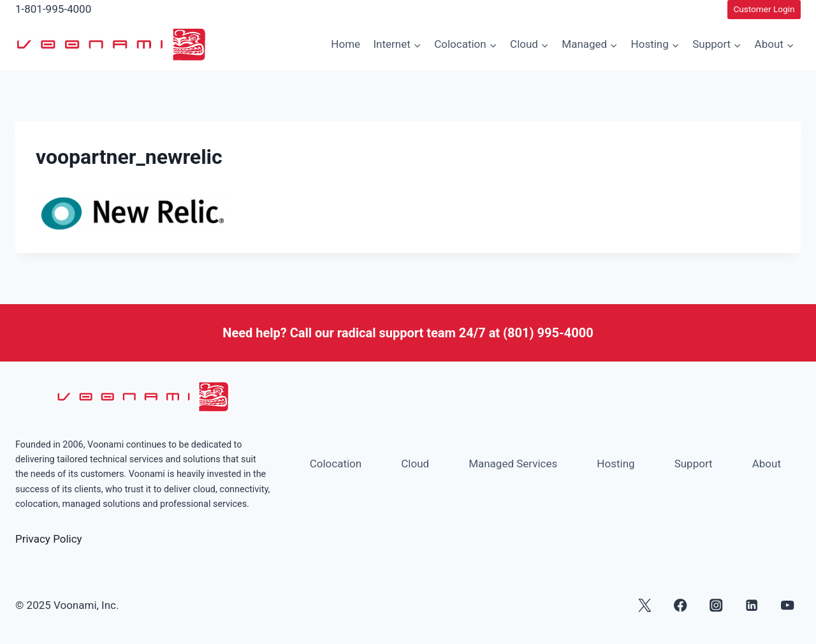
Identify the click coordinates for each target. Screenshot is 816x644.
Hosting (616, 464)
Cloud (415, 464)
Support (694, 464)
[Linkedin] (752, 605)
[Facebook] (681, 605)
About (767, 464)
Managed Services (513, 464)
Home (346, 44)
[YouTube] (788, 605)
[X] (645, 605)
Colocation (336, 464)
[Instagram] (716, 605)
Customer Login (764, 9)
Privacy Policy (49, 539)
